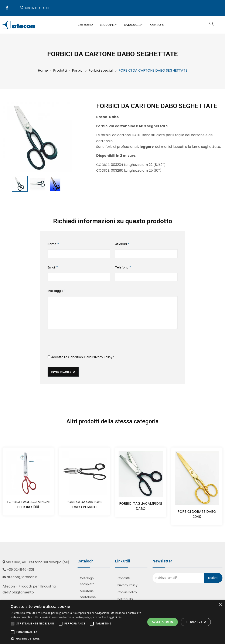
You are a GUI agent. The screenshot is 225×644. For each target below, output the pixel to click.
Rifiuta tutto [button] (196, 622)
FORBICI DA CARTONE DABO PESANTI (84, 504)
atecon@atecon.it (22, 577)
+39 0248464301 (34, 8)
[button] (76, 639)
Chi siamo (85, 25)
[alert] (112, 622)
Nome (53, 244)
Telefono (123, 267)
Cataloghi (134, 25)
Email (53, 267)
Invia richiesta (63, 372)
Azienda (122, 244)
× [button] (220, 605)
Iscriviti (213, 578)
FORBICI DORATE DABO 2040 (197, 514)
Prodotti (108, 25)
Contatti (157, 25)
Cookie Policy (127, 592)
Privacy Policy (102, 357)
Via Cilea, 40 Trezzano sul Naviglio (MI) (38, 562)
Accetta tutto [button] (163, 622)
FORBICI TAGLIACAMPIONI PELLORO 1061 (28, 504)
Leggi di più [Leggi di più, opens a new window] (114, 617)
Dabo (114, 117)
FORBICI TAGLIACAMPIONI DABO (141, 506)
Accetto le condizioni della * (81, 357)
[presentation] (80, 344)
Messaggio (57, 291)
